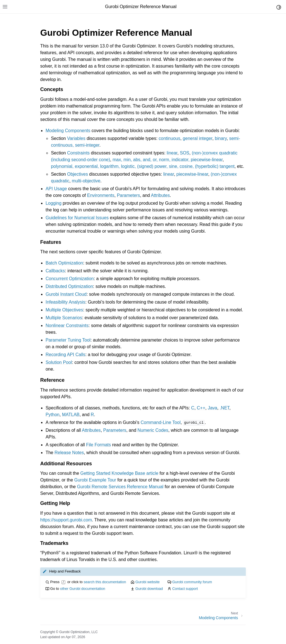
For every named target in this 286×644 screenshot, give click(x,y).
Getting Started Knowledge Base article (119, 473)
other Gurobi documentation (83, 589)
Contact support (185, 589)
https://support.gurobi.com (66, 520)
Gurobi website (148, 582)
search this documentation (105, 582)
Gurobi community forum (192, 582)
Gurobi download (149, 589)
